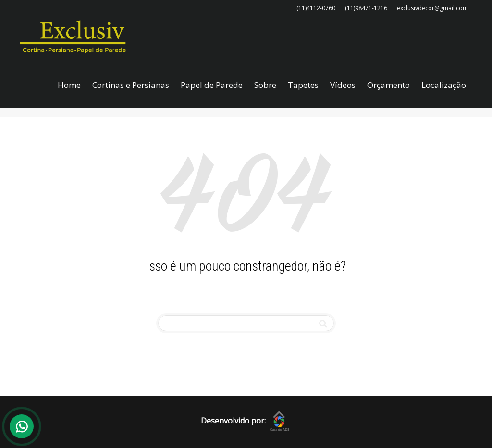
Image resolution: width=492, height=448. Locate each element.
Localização (444, 85)
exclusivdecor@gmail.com (432, 8)
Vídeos (343, 85)
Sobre (265, 85)
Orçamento (388, 85)
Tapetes (303, 85)
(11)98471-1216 (366, 8)
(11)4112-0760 (316, 8)
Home (69, 85)
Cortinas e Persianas (131, 85)
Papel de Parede (212, 85)
